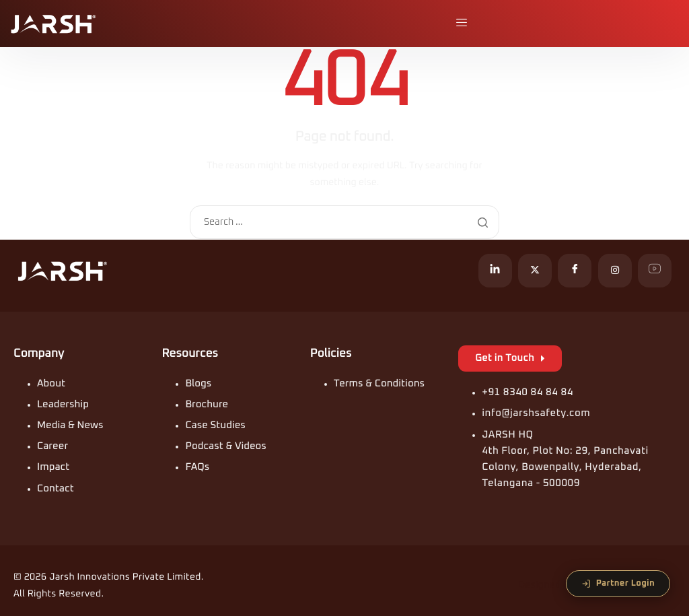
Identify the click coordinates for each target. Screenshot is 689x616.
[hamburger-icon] (463, 24)
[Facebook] (575, 271)
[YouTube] (655, 271)
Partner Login (618, 584)
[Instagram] (615, 271)
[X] (535, 271)
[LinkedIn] (495, 271)
